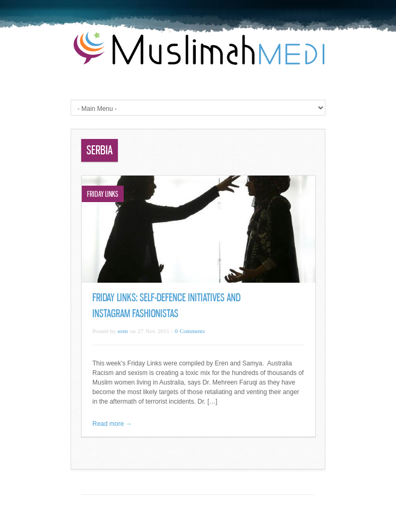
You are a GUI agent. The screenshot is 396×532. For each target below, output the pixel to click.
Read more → (112, 424)
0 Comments (190, 331)
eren (123, 331)
